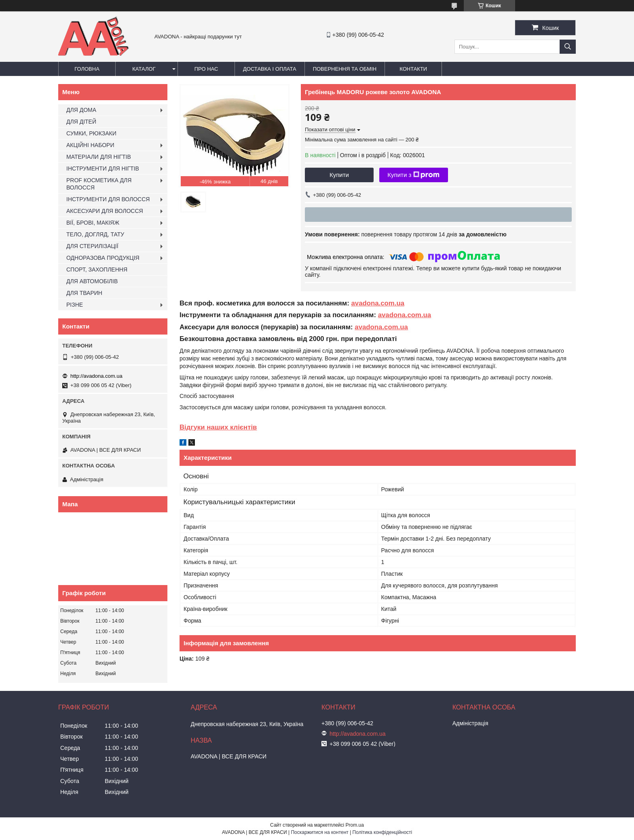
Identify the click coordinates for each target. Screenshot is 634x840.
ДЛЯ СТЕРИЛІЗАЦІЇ (92, 246)
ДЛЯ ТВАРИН (84, 293)
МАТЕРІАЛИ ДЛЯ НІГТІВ (99, 157)
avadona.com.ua (378, 303)
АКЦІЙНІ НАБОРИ (90, 145)
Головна (87, 69)
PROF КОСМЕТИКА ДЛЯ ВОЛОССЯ (99, 184)
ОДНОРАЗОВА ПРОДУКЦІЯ (103, 258)
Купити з (413, 175)
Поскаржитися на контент (319, 832)
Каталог (144, 69)
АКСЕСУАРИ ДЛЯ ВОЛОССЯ (105, 211)
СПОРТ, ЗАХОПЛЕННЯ (97, 269)
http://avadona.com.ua (96, 376)
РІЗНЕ (75, 305)
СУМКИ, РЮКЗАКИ (91, 133)
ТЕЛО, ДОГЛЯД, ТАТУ (95, 234)
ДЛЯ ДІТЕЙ (81, 122)
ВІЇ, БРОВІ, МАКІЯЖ (93, 223)
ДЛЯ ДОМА (81, 110)
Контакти (413, 69)
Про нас (206, 69)
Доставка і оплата (270, 69)
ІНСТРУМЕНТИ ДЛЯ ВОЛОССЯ (108, 199)
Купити (339, 175)
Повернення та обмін (345, 69)
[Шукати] (568, 47)
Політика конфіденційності (383, 832)
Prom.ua (355, 825)
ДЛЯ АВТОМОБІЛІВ (92, 281)
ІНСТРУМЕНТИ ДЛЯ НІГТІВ (103, 168)
